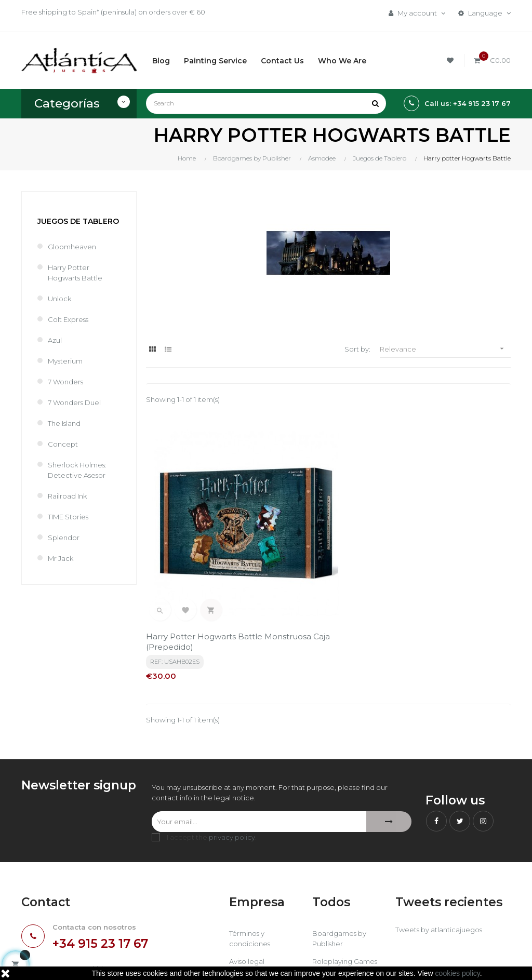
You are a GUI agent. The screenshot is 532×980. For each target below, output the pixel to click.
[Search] (266, 103)
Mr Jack (61, 558)
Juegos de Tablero (78, 221)
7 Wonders (65, 382)
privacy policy (232, 752)
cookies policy (458, 973)
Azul (55, 340)
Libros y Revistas (339, 894)
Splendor (64, 538)
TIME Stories (68, 517)
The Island (64, 423)
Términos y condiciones (250, 853)
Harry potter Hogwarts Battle (75, 273)
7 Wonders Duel (74, 402)
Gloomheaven (72, 247)
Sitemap (327, 911)
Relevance (445, 349)
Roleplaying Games (345, 876)
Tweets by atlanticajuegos (439, 844)
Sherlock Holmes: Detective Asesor (77, 470)
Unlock (59, 299)
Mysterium (65, 361)
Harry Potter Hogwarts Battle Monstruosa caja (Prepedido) (192, 557)
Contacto (245, 911)
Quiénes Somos (256, 894)
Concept (63, 444)
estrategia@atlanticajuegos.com (76, 905)
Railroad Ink (67, 496)
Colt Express (68, 319)
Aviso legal (247, 876)
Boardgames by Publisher (339, 853)
